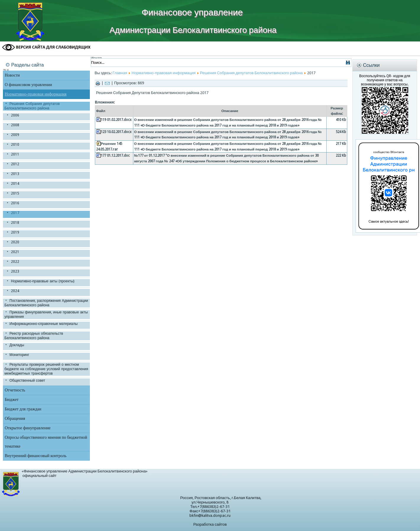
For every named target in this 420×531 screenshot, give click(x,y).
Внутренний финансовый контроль (36, 456)
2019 (15, 232)
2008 (15, 125)
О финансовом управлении (28, 85)
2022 (15, 262)
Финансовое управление (192, 12)
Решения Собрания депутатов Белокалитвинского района (32, 106)
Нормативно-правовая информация (36, 94)
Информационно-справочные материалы (44, 324)
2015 (15, 193)
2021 (15, 252)
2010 (15, 145)
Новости (12, 75)
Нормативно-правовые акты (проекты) (43, 281)
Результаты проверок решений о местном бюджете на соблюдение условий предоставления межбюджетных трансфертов (46, 369)
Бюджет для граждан (23, 409)
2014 (15, 184)
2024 (15, 291)
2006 (15, 115)
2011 (15, 154)
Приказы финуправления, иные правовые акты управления (46, 314)
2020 (15, 242)
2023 (15, 271)
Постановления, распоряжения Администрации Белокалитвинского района (46, 303)
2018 (15, 223)
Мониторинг (19, 355)
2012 (15, 164)
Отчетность (15, 390)
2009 (15, 135)
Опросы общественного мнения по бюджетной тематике (46, 442)
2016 (15, 203)
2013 (15, 174)
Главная (120, 73)
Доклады (17, 345)
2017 (15, 213)
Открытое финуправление (28, 428)
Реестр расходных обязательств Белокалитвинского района (34, 336)
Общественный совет (27, 381)
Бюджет (12, 400)
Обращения (15, 419)
